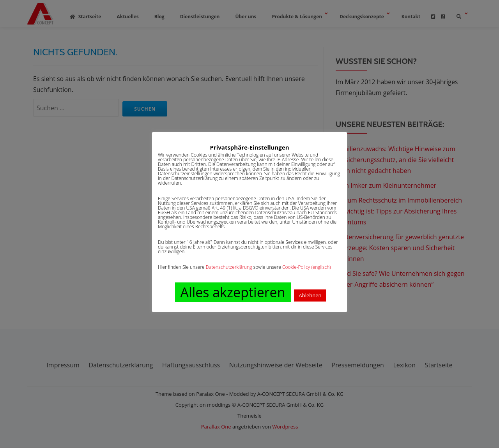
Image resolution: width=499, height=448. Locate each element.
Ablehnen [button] (310, 295)
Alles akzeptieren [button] (233, 292)
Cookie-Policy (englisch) (307, 267)
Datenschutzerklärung (229, 267)
